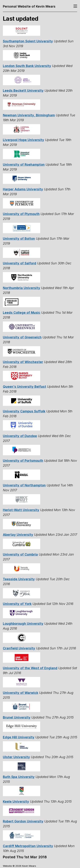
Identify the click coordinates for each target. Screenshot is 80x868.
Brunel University (17, 717)
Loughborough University (23, 624)
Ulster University (16, 757)
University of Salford (20, 263)
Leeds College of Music (22, 313)
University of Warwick (21, 693)
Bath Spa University (19, 777)
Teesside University (19, 579)
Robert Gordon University (23, 821)
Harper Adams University (23, 189)
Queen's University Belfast (24, 387)
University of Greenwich (22, 337)
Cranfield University (19, 648)
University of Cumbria (20, 554)
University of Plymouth (21, 214)
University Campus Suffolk (24, 411)
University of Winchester (23, 362)
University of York (17, 604)
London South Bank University (27, 66)
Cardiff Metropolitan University (28, 846)
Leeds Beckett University (23, 90)
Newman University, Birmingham (29, 115)
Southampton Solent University (28, 41)
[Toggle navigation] (75, 6)
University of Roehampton (24, 165)
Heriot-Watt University (21, 510)
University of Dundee (20, 436)
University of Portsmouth (23, 461)
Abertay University (18, 535)
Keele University (16, 801)
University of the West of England (30, 668)
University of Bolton (19, 239)
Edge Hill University (19, 737)
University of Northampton (24, 485)
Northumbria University (22, 288)
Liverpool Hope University (23, 140)
